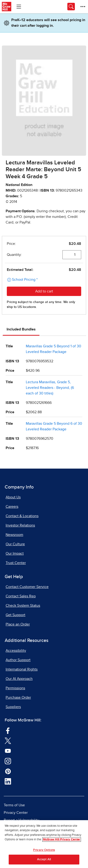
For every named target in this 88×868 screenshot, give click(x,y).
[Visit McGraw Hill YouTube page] (8, 751)
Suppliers (13, 707)
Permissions (15, 688)
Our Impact (15, 553)
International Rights (22, 669)
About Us (13, 497)
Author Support (18, 660)
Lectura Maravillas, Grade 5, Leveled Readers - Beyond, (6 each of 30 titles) (50, 388)
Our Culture (15, 544)
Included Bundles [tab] (21, 329)
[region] (44, 844)
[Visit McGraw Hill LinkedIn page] (8, 781)
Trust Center (16, 563)
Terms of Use (14, 805)
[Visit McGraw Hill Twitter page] (8, 741)
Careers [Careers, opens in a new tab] (12, 507)
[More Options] (83, 7)
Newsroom (14, 535)
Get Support (15, 615)
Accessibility (16, 651)
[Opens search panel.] (71, 7)
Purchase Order (18, 697)
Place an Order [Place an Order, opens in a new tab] (18, 624)
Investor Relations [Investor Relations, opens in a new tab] (20, 525)
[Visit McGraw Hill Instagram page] (8, 761)
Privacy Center (16, 813)
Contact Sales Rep (21, 596)
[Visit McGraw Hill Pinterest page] (8, 771)
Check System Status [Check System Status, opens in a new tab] (23, 606)
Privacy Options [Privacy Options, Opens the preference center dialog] (44, 850)
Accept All (44, 859)
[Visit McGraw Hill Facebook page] (8, 730)
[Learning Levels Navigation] (19, 7)
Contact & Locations (22, 516)
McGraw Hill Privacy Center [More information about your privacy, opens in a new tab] (62, 840)
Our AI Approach (19, 679)
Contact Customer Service (27, 587)
